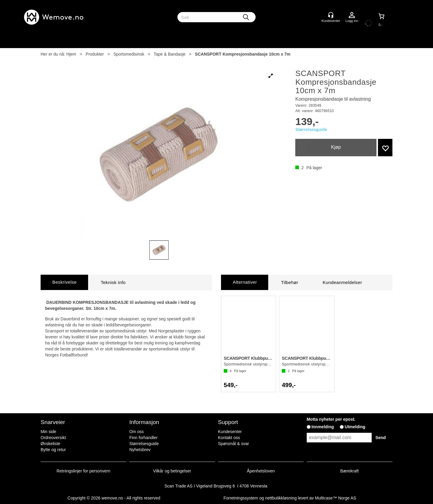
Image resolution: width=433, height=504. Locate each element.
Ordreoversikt (53, 438)
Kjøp (336, 147)
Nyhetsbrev (140, 450)
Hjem (71, 54)
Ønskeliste (50, 444)
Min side (48, 432)
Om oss (137, 432)
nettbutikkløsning (281, 498)
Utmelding (355, 427)
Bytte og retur (53, 450)
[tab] (64, 282)
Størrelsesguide (311, 130)
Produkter (95, 54)
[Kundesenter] (331, 15)
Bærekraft (349, 471)
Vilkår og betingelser (172, 471)
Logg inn (352, 15)
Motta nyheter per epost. (331, 419)
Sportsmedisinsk (129, 54)
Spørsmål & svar (233, 444)
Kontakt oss (229, 438)
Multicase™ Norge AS (335, 498)
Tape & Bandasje (170, 54)
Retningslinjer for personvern (83, 471)
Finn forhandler (143, 438)
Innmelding (323, 427)
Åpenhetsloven (261, 471)
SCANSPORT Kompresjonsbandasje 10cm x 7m (243, 54)
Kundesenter (230, 432)
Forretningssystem (241, 498)
